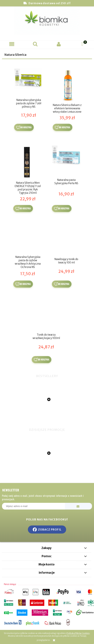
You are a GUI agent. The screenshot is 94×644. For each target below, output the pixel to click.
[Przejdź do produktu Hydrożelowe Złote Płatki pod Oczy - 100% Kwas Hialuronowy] (47, 470)
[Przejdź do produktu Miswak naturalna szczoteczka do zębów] (47, 417)
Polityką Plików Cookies (78, 633)
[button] (12, 44)
